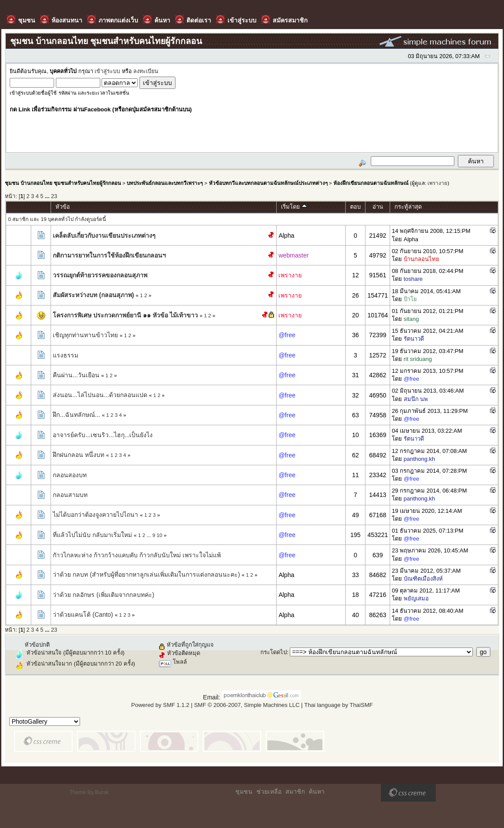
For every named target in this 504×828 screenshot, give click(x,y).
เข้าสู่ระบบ (107, 71)
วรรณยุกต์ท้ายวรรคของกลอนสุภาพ (100, 275)
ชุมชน (244, 791)
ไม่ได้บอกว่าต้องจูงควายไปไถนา (95, 515)
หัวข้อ (63, 207)
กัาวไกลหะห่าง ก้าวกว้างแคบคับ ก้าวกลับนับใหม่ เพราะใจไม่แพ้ (137, 555)
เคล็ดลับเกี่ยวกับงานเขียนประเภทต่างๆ (104, 236)
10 (159, 535)
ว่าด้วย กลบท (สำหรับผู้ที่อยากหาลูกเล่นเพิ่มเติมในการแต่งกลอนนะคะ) (146, 574)
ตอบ (355, 207)
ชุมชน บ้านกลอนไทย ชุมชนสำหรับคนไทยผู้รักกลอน (63, 183)
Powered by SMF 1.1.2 (160, 705)
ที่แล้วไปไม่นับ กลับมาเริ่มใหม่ (92, 535)
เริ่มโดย (294, 207)
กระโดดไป (274, 652)
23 (54, 196)
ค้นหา (317, 791)
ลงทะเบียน (146, 71)
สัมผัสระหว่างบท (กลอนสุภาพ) (93, 295)
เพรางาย (437, 183)
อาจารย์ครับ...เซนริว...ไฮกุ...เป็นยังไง (103, 435)
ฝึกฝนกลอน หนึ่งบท (79, 455)
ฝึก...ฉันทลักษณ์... (76, 415)
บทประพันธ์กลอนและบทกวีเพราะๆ (165, 183)
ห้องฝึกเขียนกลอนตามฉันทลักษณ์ (371, 183)
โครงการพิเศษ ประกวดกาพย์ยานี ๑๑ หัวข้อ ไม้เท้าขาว (125, 315)
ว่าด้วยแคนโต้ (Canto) (83, 615)
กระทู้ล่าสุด (408, 207)
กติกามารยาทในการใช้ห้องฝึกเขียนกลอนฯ (109, 255)
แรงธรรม (66, 355)
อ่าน (378, 207)
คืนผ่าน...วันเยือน (76, 375)
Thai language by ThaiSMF (339, 705)
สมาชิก (295, 791)
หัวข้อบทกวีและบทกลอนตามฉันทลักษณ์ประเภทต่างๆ (268, 183)
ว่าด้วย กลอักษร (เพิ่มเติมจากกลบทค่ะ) (103, 595)
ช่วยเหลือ (269, 791)
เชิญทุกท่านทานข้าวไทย (85, 335)
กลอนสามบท (70, 495)
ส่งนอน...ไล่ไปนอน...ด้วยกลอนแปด (100, 395)
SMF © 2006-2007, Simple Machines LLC (247, 705)
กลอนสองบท (70, 475)
